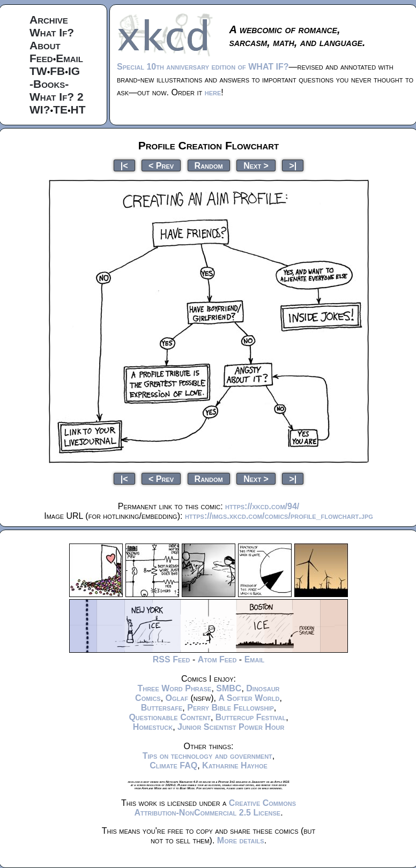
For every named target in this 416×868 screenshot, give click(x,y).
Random (209, 165)
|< (124, 165)
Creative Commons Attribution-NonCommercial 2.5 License (215, 808)
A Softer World (249, 698)
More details (241, 840)
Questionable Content (170, 717)
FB (57, 71)
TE (60, 110)
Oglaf (177, 698)
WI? (40, 110)
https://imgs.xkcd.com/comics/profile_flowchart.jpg (279, 516)
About (45, 45)
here (213, 92)
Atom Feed (217, 659)
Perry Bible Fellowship (231, 708)
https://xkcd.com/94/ (262, 506)
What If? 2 (57, 97)
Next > (256, 165)
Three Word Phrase (174, 688)
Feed (41, 58)
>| (293, 165)
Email (69, 58)
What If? (52, 32)
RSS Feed (172, 659)
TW (38, 71)
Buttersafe (162, 708)
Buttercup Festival (251, 717)
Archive (49, 20)
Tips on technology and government (207, 756)
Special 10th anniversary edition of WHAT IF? (203, 67)
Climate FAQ (173, 765)
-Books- (49, 84)
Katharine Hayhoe (235, 765)
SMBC (229, 688)
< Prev (161, 165)
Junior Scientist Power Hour (231, 727)
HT (78, 110)
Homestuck (153, 727)
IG (74, 71)
